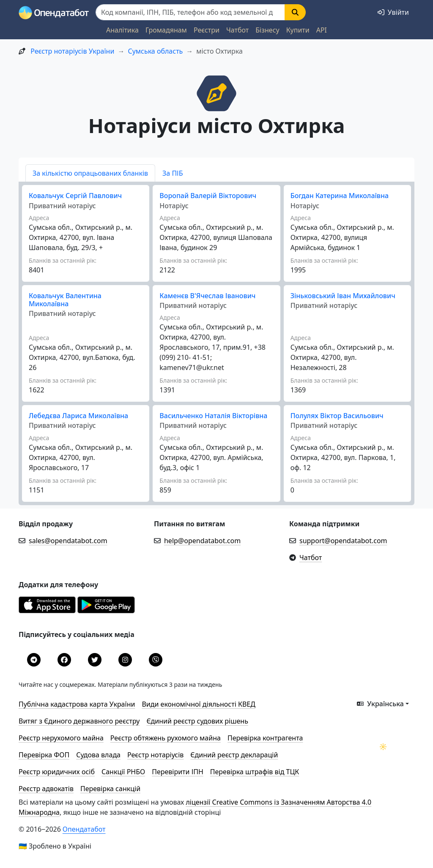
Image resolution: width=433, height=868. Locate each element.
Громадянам (166, 30)
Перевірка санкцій (110, 789)
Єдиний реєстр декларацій (234, 755)
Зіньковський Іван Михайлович (343, 296)
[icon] (216, 93)
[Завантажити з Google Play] (106, 611)
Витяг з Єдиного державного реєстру (79, 721)
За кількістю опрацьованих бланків (90, 173)
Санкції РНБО (123, 772)
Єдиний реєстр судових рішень (197, 721)
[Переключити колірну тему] (383, 747)
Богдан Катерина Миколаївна (340, 196)
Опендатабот (84, 829)
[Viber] (156, 660)
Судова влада (98, 755)
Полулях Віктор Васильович (337, 416)
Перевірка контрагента (265, 738)
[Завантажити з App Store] (48, 611)
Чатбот (237, 30)
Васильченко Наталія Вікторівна (213, 416)
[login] (393, 12)
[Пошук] (190, 12)
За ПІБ (173, 173)
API (322, 30)
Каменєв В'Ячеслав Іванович (207, 296)
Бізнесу (267, 30)
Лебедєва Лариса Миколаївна (78, 416)
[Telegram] (34, 660)
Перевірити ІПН (178, 772)
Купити (298, 30)
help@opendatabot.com (202, 541)
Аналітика (122, 30)
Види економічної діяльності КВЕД (199, 704)
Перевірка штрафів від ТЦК (255, 772)
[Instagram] (125, 660)
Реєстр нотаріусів (155, 755)
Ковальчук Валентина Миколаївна (65, 300)
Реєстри (207, 30)
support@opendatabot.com (343, 541)
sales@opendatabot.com (68, 541)
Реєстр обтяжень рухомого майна (166, 738)
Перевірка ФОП (44, 755)
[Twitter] (95, 660)
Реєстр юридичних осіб (57, 772)
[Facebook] (64, 660)
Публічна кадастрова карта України (77, 704)
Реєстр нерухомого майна (61, 738)
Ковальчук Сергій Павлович (75, 196)
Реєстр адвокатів (46, 789)
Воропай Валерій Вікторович (208, 196)
